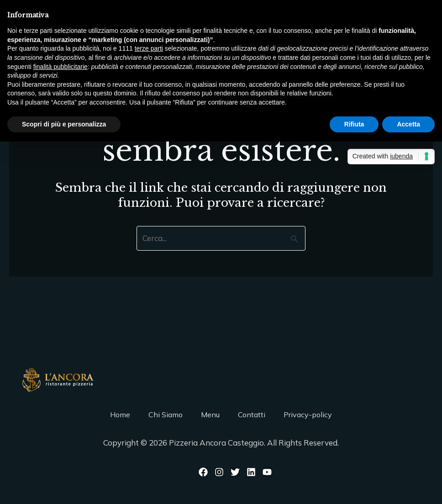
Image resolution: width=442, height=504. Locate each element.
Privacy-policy (308, 415)
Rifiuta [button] (354, 124)
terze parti (149, 48)
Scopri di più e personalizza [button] (64, 124)
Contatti (252, 415)
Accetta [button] (408, 124)
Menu (210, 415)
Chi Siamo (166, 415)
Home (120, 415)
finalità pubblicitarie (61, 67)
